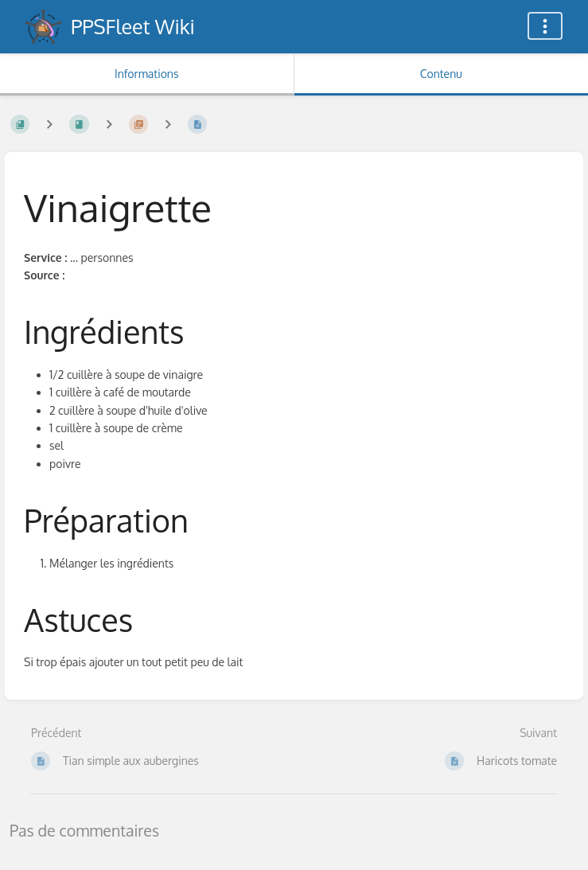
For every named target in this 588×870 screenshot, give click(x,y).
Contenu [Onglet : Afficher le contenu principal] (441, 74)
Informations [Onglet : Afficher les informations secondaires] (146, 74)
